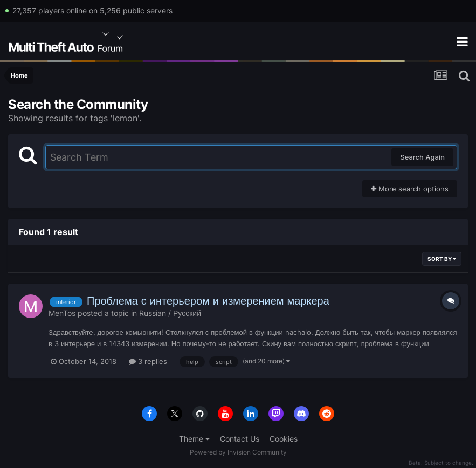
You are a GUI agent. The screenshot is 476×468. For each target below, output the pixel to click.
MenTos (62, 313)
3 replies (148, 361)
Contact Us (240, 439)
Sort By (442, 259)
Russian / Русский (170, 313)
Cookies (284, 439)
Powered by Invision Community (238, 452)
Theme (194, 439)
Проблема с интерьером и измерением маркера (208, 301)
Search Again (422, 157)
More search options (410, 189)
